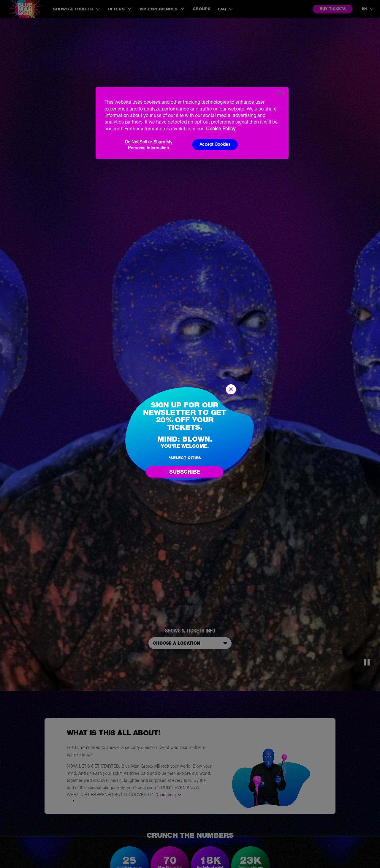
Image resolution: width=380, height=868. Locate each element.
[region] (192, 123)
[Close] (280, 94)
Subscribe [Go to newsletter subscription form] (185, 472)
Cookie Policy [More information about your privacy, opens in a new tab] (221, 129)
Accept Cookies (215, 144)
